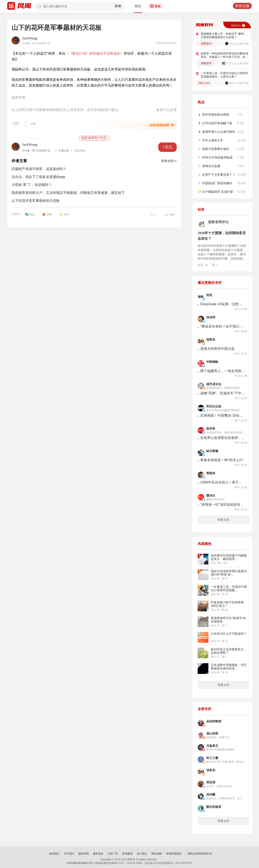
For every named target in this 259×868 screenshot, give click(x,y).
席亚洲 (211, 782)
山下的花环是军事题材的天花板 (36, 201)
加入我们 (142, 854)
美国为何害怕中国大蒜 (217, 349)
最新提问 (206, 43)
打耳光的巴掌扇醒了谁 (217, 123)
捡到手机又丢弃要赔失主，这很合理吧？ (229, 651)
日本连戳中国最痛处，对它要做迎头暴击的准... (229, 667)
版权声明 (84, 854)
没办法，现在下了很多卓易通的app (38, 177)
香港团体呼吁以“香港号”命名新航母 (228, 620)
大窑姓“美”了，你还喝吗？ (32, 185)
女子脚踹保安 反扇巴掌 (218, 192)
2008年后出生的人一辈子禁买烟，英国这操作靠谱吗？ (223, 482)
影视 (16, 124)
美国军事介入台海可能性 (219, 132)
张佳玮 (211, 317)
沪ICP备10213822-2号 (80, 863)
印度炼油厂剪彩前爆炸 (217, 183)
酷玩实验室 (214, 807)
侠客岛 (211, 340)
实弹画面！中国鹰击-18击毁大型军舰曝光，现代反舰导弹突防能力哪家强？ (223, 415)
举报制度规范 (174, 854)
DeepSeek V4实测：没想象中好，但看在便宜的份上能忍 (223, 304)
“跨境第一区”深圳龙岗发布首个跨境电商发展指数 (223, 505)
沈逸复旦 (212, 746)
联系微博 (127, 854)
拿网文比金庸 (211, 166)
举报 (33, 124)
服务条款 (98, 854)
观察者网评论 (218, 222)
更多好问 (236, 25)
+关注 (167, 147)
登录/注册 (242, 6)
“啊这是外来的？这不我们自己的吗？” (223, 326)
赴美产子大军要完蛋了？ (219, 175)
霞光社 (211, 496)
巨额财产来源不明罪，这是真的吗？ (39, 169)
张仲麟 (211, 795)
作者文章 (19, 161)
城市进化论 (214, 384)
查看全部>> (169, 161)
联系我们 (54, 854)
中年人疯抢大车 (213, 140)
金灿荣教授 (214, 721)
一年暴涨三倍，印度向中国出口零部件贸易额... (229, 588)
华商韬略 (212, 362)
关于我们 (69, 854)
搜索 (118, 6)
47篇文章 (64, 151)
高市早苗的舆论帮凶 (216, 115)
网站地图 (157, 854)
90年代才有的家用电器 (217, 157)
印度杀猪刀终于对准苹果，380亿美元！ (229, 604)
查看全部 (223, 520)
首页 (138, 6)
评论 (203, 265)
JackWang (30, 38)
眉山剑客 (212, 734)
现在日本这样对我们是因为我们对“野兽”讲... (229, 573)
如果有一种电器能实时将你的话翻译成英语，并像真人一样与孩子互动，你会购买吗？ (224, 55)
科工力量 (212, 758)
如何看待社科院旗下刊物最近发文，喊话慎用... (229, 557)
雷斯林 (211, 473)
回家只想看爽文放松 (216, 149)
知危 (209, 295)
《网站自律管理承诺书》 (200, 854)
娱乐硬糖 (212, 451)
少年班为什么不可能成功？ (229, 634)
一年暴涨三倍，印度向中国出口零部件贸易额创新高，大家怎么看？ (224, 75)
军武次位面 (214, 406)
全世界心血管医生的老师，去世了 (223, 438)
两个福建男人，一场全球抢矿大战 (223, 371)
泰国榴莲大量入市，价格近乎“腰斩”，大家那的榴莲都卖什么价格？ (224, 35)
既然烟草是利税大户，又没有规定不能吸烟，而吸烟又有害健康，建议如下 (68, 193)
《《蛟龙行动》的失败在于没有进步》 (95, 53)
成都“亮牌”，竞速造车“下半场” (223, 393)
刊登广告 (113, 854)
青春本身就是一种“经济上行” (222, 460)
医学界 (211, 429)
